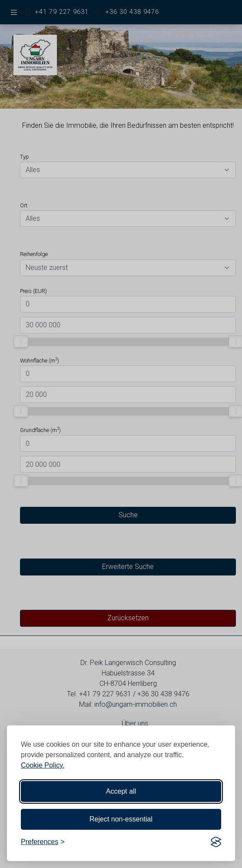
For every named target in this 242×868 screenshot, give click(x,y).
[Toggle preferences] (43, 842)
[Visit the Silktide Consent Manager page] (216, 842)
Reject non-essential (121, 819)
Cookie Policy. (43, 765)
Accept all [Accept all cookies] (121, 791)
